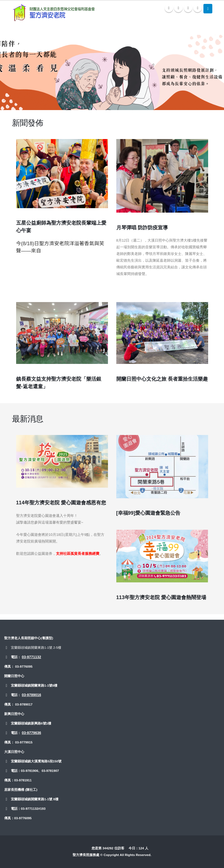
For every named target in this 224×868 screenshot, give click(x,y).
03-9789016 (31, 695)
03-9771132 (31, 657)
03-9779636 (31, 733)
